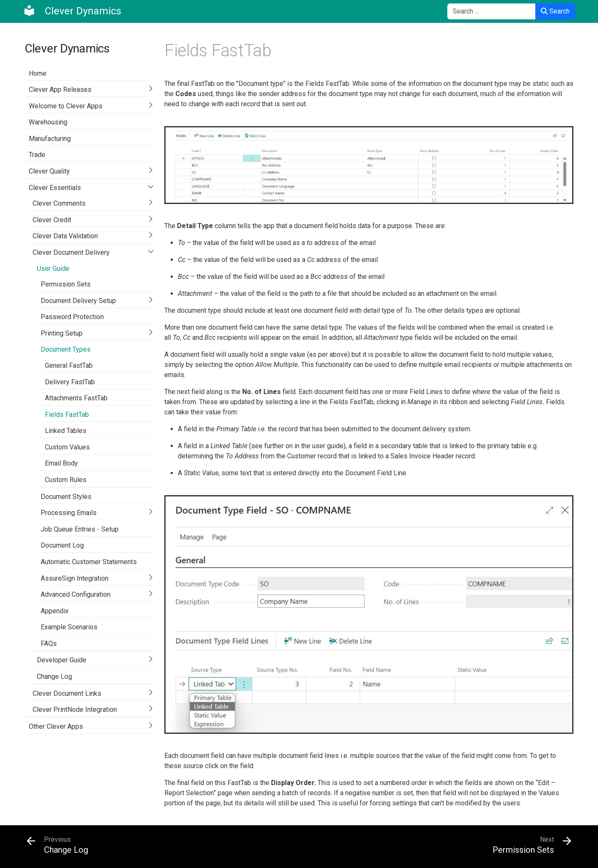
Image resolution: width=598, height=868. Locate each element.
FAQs (49, 643)
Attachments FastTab (76, 398)
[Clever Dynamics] (72, 11)
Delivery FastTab (70, 382)
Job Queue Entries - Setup (80, 529)
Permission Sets (66, 284)
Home (38, 73)
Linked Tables (66, 431)
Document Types (66, 349)
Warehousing (48, 122)
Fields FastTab (67, 415)
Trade (37, 155)
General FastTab (69, 365)
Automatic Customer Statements (89, 562)
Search (555, 11)
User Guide (53, 269)
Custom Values (67, 447)
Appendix (55, 611)
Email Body (61, 463)
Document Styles (66, 497)
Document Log (62, 545)
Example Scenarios (69, 627)
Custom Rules (66, 480)
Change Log (54, 676)
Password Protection (72, 317)
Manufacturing (50, 139)
